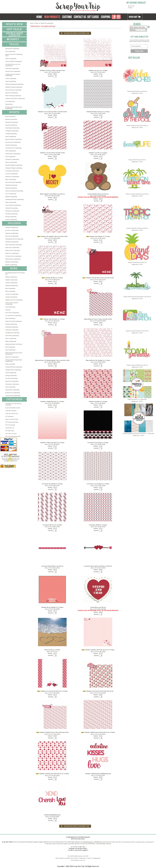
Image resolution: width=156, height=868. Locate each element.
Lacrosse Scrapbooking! (11, 174)
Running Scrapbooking (11, 188)
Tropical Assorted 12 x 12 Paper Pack (137, 399)
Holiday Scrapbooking (57, 844)
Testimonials (82, 858)
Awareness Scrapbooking (12, 294)
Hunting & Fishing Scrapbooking (14, 87)
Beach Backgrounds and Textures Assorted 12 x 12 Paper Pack (139, 433)
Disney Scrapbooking (11, 58)
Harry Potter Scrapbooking (12, 336)
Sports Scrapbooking (147, 842)
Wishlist (130, 8)
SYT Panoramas (9, 416)
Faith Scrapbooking (10, 318)
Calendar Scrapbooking (11, 297)
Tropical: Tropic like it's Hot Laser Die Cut (137, 228)
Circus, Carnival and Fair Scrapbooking (12, 303)
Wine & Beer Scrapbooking (12, 390)
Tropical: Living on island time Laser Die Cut (137, 194)
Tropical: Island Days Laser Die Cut (137, 262)
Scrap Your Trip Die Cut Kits (13, 408)
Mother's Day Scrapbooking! (13, 250)
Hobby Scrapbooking (11, 341)
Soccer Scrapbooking (11, 194)
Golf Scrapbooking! (10, 156)
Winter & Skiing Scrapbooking (13, 96)
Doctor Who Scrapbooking (12, 313)
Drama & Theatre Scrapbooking (13, 139)
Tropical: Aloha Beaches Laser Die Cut (137, 91)
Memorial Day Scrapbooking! (13, 259)
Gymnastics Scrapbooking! (12, 159)
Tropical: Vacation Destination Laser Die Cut (137, 331)
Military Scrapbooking (11, 277)
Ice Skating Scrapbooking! (12, 171)
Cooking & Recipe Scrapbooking (14, 367)
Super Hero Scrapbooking (12, 381)
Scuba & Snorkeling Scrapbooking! (14, 191)
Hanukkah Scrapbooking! (12, 262)
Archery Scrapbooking (11, 219)
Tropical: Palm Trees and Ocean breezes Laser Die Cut (137, 297)
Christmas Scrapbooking (12, 227)
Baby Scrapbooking (10, 288)
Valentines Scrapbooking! (12, 242)
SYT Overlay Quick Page (12, 422)
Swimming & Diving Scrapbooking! (15, 199)
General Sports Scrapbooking (13, 154)
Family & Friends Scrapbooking (13, 321)
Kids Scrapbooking (10, 347)
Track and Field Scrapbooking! (13, 205)
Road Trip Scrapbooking (12, 93)
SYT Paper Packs (10, 431)
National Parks (9, 104)
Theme (37, 23)
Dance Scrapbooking (11, 136)
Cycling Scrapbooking (11, 134)
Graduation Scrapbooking (12, 330)
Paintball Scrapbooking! (11, 185)
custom (116, 842)
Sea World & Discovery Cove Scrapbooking (13, 65)
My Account (131, 6)
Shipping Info (97, 858)
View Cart (83, 860)
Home (32, 23)
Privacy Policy (74, 858)
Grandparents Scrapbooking (12, 333)
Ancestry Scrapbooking (11, 283)
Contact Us (89, 858)
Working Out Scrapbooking (12, 211)
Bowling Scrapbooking (11, 125)
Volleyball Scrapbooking (12, 208)
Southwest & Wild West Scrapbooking (15, 98)
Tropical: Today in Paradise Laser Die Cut (137, 365)
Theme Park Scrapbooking (12, 68)
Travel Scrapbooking (126, 842)
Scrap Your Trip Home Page (63, 6)
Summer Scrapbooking (11, 265)
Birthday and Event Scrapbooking (14, 300)
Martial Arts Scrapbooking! (12, 177)
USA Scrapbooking (10, 51)
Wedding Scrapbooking (68, 844)
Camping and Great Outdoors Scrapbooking (13, 75)
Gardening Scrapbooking (12, 327)
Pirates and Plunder (10, 364)
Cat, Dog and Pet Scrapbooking (13, 315)
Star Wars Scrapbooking (11, 378)
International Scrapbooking (12, 49)
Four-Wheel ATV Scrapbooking (13, 148)
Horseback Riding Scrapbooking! (14, 165)
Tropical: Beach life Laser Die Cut (137, 160)
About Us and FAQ (65, 858)
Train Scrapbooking (10, 387)
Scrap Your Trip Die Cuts (12, 413)
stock (111, 842)
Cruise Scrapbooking (11, 81)
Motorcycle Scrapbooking (12, 357)
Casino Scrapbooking (11, 78)
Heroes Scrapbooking (11, 338)
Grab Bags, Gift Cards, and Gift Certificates (13, 404)
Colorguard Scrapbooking (12, 131)
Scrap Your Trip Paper (11, 411)
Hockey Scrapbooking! (11, 162)
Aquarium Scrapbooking (12, 285)
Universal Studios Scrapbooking (13, 61)
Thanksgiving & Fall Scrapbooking (14, 239)
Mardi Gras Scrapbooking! (12, 253)
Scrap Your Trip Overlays (12, 419)
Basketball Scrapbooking (12, 122)
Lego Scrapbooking (10, 350)
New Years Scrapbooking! (12, 230)
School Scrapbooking (11, 373)
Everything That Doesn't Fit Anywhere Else (15, 273)
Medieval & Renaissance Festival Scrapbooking (14, 353)
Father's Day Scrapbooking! (12, 247)
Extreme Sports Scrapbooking (13, 142)
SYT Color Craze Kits (11, 433)
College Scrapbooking (11, 375)
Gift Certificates (75, 860)
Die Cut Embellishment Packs (13, 436)
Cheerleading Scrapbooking (12, 128)
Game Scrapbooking (11, 151)
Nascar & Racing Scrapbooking (13, 90)
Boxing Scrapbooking (11, 217)
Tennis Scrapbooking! (11, 202)
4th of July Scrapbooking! (12, 236)
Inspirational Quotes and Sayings (14, 344)
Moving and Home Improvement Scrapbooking (14, 108)
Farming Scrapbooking (11, 324)
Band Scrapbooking (10, 116)
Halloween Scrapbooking (12, 233)
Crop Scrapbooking (10, 307)
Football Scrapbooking (11, 145)
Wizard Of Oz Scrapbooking (13, 393)
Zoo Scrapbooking (10, 101)
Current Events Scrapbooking (13, 395)
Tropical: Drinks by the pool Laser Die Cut (137, 125)
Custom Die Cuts (10, 428)
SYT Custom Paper (10, 425)
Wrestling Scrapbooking (11, 214)
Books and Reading (10, 291)
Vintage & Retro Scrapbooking (13, 370)
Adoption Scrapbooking (11, 280)
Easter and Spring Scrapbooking (13, 245)
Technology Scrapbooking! (12, 384)
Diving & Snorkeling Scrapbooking (14, 84)
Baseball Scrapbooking (11, 119)
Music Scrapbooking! (11, 179)
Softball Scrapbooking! (11, 197)
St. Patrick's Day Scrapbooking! (13, 256)
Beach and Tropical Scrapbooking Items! (14, 55)
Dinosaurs (8, 310)
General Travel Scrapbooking (13, 71)
